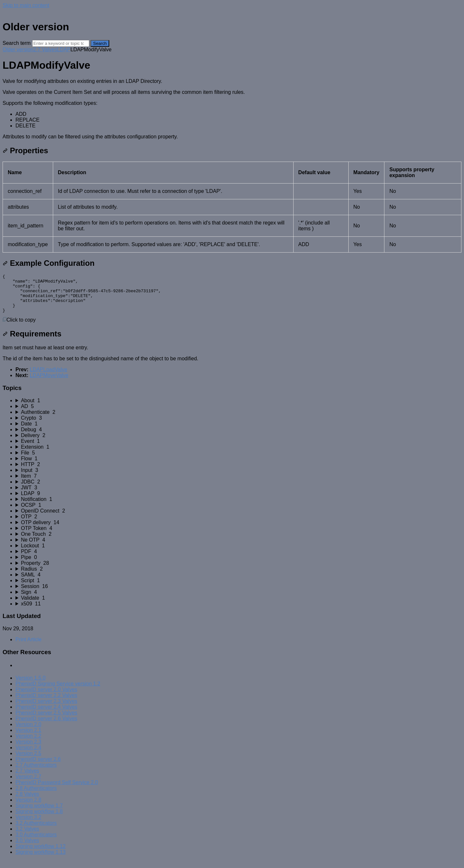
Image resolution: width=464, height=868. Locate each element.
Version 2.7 (28, 784)
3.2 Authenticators (36, 831)
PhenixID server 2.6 (38, 767)
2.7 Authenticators (36, 773)
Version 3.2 (28, 825)
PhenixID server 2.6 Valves (46, 726)
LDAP (64, 50)
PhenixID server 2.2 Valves (46, 703)
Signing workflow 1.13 (41, 860)
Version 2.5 (28, 761)
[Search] (61, 43)
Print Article (29, 647)
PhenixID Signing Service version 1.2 (58, 691)
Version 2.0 (28, 732)
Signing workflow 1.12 (41, 854)
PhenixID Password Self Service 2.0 (57, 790)
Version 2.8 (28, 808)
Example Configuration (48, 263)
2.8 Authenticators (36, 796)
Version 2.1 (28, 738)
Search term (17, 43)
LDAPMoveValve (49, 383)
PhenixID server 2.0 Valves (46, 697)
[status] (232, 109)
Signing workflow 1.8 (39, 819)
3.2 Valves (27, 837)
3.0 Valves (27, 848)
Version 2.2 (28, 744)
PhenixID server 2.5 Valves (46, 720)
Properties (25, 150)
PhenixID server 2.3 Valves (46, 709)
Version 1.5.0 (30, 686)
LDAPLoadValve (48, 377)
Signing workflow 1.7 (39, 813)
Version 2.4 (28, 755)
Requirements (32, 341)
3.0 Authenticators (36, 842)
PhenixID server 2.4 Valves (46, 715)
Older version (18, 50)
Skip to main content (26, 5)
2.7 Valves (45, 50)
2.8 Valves (27, 802)
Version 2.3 (28, 749)
